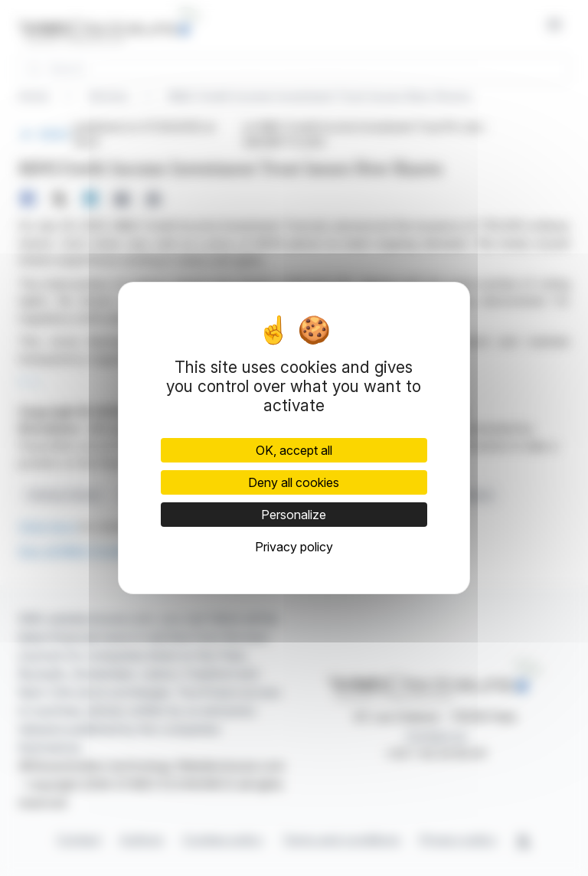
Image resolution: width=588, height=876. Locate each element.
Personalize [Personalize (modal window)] (294, 515)
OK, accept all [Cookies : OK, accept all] (294, 450)
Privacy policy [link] (294, 547)
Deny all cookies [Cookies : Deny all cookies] (294, 482)
